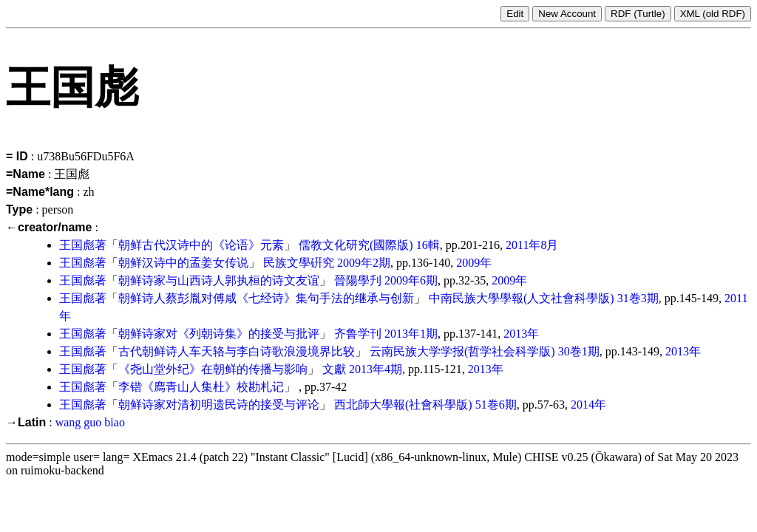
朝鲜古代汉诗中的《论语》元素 (201, 245)
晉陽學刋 (358, 280)
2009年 (474, 263)
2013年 (521, 334)
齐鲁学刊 (358, 334)
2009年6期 (411, 280)
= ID (17, 156)
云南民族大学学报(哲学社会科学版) (462, 351)
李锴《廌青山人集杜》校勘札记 (201, 387)
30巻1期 (579, 351)
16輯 (428, 245)
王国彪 (77, 245)
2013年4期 (376, 369)
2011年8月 (532, 245)
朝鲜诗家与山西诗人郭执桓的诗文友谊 (219, 280)
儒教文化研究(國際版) (356, 245)
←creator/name (49, 227)
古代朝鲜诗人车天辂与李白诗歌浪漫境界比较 (237, 351)
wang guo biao (90, 422)
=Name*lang (40, 192)
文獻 (334, 369)
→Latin (26, 422)
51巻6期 (496, 405)
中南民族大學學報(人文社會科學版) (522, 298)
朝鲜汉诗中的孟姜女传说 (183, 263)
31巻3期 (638, 298)
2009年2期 (364, 263)
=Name (26, 174)
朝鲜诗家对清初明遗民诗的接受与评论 (219, 405)
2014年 (588, 405)
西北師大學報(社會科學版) (403, 405)
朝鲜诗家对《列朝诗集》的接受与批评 (219, 334)
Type (19, 209)
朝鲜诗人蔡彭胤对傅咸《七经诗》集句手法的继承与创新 (266, 298)
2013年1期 (411, 334)
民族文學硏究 (299, 263)
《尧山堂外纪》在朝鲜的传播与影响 (213, 369)
